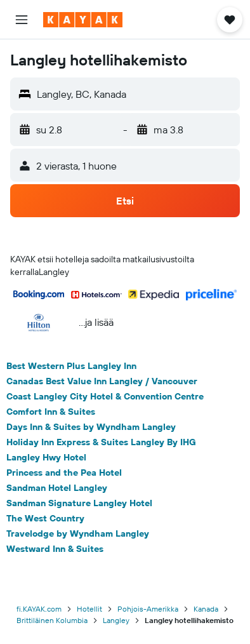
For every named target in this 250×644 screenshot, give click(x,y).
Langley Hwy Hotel (46, 457)
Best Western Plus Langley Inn (71, 366)
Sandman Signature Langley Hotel (79, 503)
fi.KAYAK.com (39, 609)
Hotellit (89, 609)
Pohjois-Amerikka (148, 609)
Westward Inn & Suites (55, 549)
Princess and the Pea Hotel (64, 473)
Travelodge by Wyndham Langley (78, 533)
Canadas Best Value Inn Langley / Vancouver (102, 381)
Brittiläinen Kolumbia (52, 620)
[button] (22, 20)
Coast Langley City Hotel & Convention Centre (105, 396)
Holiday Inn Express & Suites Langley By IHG (101, 442)
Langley (116, 620)
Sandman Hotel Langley (57, 488)
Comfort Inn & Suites (51, 412)
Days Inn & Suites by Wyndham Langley (91, 427)
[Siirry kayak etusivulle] (83, 20)
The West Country (45, 518)
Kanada (206, 609)
